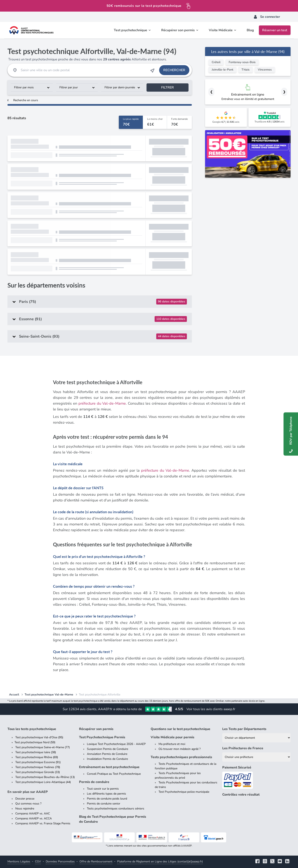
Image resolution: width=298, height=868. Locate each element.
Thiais (246, 70)
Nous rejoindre (25, 809)
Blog (250, 30)
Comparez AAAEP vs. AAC (33, 813)
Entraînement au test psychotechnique (109, 767)
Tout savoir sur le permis (103, 789)
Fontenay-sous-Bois (242, 62)
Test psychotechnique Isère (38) (36, 752)
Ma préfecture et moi (172, 744)
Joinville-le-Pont (222, 70)
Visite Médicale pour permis (172, 737)
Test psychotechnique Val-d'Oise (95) (39, 737)
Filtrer (168, 88)
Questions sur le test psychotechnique (180, 729)
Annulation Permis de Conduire (107, 754)
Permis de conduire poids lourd (107, 799)
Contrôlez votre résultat (241, 795)
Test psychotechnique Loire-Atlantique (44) (43, 782)
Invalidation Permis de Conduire (107, 759)
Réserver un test (275, 30)
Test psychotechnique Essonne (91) (38, 762)
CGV (38, 861)
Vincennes (265, 70)
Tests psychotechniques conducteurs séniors (116, 809)
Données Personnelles (60, 861)
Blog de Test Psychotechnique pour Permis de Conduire (113, 819)
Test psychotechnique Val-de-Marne (49, 695)
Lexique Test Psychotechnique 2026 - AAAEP (116, 744)
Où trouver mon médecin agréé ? (180, 749)
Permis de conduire (94, 782)
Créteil (216, 62)
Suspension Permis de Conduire (108, 749)
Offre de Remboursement (96, 861)
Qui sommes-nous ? (28, 804)
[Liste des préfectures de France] (256, 757)
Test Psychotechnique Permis (102, 737)
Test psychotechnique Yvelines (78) (38, 767)
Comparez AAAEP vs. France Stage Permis (43, 823)
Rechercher (174, 70)
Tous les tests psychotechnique (32, 729)
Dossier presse (25, 799)
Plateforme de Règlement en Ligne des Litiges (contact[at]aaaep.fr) (160, 861)
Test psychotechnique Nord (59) (35, 742)
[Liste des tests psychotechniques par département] (256, 738)
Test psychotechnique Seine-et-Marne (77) (43, 747)
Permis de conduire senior (104, 804)
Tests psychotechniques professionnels (181, 757)
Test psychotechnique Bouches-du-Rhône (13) (45, 777)
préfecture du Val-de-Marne (102, 403)
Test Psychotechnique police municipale (184, 792)
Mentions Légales (19, 861)
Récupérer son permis (96, 729)
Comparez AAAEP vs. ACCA (34, 818)
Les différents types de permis (106, 794)
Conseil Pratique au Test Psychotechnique (114, 774)
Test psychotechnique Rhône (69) (37, 757)
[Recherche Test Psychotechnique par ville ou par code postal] (84, 70)
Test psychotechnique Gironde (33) (38, 772)
